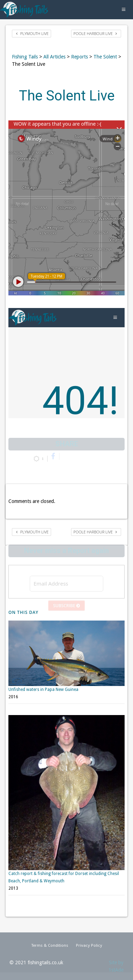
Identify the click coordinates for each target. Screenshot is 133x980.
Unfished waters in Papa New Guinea (43, 684)
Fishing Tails (25, 57)
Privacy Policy (89, 945)
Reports (79, 57)
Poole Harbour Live (95, 33)
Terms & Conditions (50, 945)
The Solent (105, 57)
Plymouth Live (32, 33)
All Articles (54, 57)
